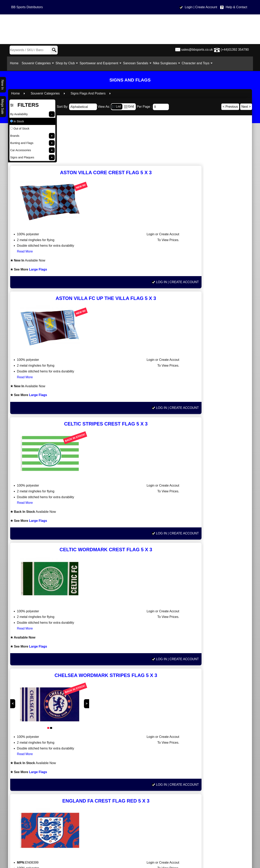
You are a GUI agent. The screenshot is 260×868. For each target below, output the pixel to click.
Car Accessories (21, 150)
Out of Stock (20, 128)
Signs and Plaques (22, 157)
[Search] (54, 50)
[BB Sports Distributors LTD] (130, 29)
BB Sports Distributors (27, 7)
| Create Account (205, 7)
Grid (129, 106)
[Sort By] (83, 106)
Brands (15, 135)
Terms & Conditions (211, 812)
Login (189, 7)
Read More (134, 155)
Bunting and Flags (22, 142)
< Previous (230, 106)
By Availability (19, 114)
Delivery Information (211, 806)
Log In (210, 186)
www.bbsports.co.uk (49, 797)
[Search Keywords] (26, 50)
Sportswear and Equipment (100, 63)
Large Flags (146, 173)
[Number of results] (161, 106)
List (116, 106)
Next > (246, 106)
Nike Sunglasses (166, 63)
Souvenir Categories (38, 63)
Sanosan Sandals (137, 63)
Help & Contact (236, 7)
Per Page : (153, 106)
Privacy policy (211, 817)
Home (16, 63)
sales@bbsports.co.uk (197, 50)
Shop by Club (67, 63)
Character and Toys (197, 63)
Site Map (211, 829)
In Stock (17, 121)
